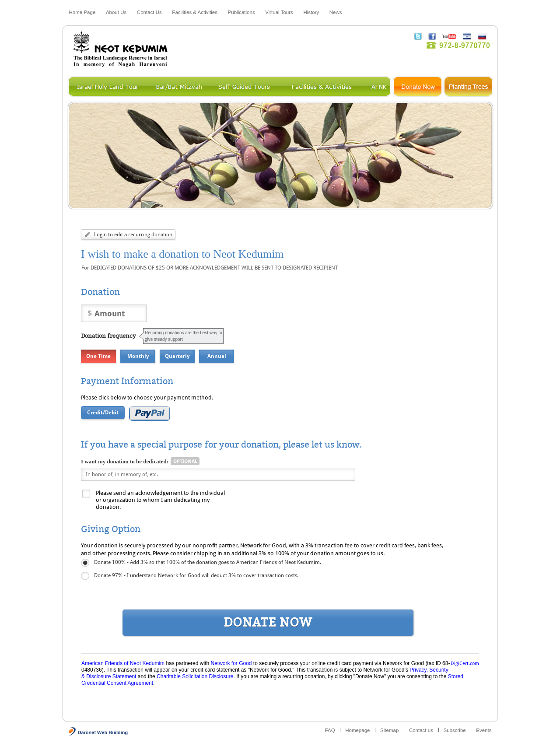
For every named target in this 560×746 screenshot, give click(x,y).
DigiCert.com (465, 664)
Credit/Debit (103, 413)
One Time (98, 356)
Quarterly (177, 356)
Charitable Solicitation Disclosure (195, 676)
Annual (217, 356)
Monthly (138, 356)
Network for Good (231, 663)
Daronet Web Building (103, 732)
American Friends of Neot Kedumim (123, 663)
